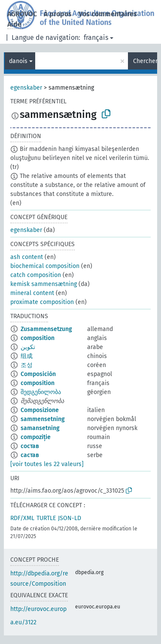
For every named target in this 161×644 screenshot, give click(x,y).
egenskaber (26, 88)
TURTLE (46, 518)
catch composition (36, 275)
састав (30, 455)
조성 (27, 365)
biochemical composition (45, 266)
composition (38, 338)
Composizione (40, 410)
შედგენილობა (41, 392)
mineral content (32, 293)
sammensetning (43, 419)
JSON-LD (70, 518)
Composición (38, 374)
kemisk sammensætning (44, 284)
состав (30, 446)
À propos (58, 14)
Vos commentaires (108, 14)
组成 (27, 356)
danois (18, 61)
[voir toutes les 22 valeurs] (47, 464)
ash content (27, 257)
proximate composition (42, 302)
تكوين (28, 347)
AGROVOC (22, 14)
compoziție (36, 437)
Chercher (145, 61)
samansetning (40, 428)
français (96, 38)
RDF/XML (22, 518)
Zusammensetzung (46, 329)
